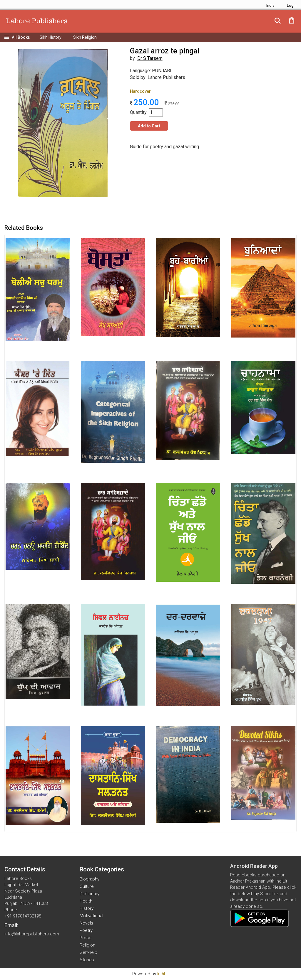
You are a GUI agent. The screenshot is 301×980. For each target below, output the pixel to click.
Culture (87, 886)
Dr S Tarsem (150, 58)
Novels (86, 923)
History (87, 908)
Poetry (86, 930)
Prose (86, 938)
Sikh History (51, 37)
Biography (90, 879)
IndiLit (163, 974)
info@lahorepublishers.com (32, 934)
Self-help (88, 952)
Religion (87, 945)
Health (86, 901)
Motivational (91, 916)
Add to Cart (149, 126)
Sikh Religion (85, 37)
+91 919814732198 (23, 916)
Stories (87, 960)
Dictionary (90, 894)
